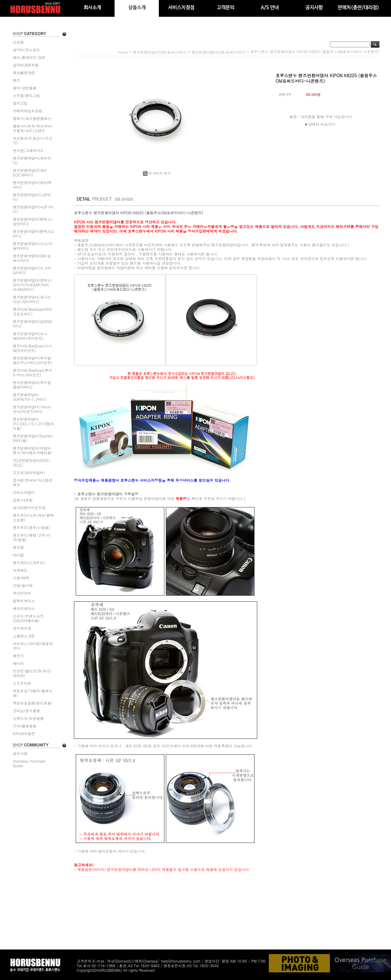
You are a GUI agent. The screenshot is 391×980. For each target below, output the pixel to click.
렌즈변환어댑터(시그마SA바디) (32, 270)
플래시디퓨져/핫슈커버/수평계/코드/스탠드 (33, 128)
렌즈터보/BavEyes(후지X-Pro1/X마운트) (33, 372)
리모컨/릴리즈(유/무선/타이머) (32, 673)
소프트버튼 (22, 683)
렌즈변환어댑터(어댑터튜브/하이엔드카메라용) (33, 450)
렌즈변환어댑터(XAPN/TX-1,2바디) (29, 397)
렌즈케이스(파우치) (29, 563)
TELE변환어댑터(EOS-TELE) (32, 463)
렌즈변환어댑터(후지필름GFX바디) (32, 385)
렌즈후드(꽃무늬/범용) (31, 527)
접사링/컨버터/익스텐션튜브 (33, 482)
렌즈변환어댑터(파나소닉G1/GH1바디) (32, 299)
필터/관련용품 (25, 88)
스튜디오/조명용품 (28, 718)
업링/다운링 (23, 500)
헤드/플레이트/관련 (29, 57)
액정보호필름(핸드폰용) (33, 703)
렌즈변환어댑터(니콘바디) (32, 197)
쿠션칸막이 (22, 593)
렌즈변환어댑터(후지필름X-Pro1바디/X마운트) (33, 360)
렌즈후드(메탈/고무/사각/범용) (32, 537)
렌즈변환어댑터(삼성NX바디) (32, 324)
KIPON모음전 (24, 733)
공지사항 (20, 753)
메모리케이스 (24, 608)
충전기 (18, 656)
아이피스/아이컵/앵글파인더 (33, 646)
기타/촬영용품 (25, 726)
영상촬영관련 (24, 73)
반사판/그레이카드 (28, 150)
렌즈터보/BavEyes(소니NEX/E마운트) (33, 348)
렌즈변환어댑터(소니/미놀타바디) (33, 246)
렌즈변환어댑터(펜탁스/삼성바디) (33, 221)
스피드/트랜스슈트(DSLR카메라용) (28, 618)
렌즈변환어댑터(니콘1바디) (33, 209)
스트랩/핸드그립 (26, 95)
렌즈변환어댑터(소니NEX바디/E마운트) (30, 336)
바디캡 (18, 555)
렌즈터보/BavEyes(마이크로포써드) (33, 311)
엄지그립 (20, 103)
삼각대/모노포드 (26, 50)
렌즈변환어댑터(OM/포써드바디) (32, 258)
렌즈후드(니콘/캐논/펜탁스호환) (33, 517)
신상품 (18, 42)
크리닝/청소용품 (26, 711)
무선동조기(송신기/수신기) (33, 140)
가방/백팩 (21, 578)
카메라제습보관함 (27, 111)
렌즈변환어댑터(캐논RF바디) (32, 185)
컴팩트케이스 (24, 601)
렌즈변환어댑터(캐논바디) (32, 160)
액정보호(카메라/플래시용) (33, 693)
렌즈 (16, 80)
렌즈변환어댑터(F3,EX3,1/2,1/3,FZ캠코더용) (33, 424)
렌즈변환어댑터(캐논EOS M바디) (30, 172)
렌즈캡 (18, 547)
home (123, 52)
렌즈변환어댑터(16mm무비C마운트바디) (32, 409)
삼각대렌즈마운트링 (29, 508)
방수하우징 (22, 628)
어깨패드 (20, 570)
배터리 (18, 663)
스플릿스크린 (24, 636)
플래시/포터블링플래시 (32, 118)
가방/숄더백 (23, 585)
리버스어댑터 (24, 492)
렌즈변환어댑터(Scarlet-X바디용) (33, 438)
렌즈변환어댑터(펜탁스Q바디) (33, 234)
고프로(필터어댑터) (29, 472)
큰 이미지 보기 (157, 173)
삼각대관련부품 (26, 65)
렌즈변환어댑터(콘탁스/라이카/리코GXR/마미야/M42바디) (33, 285)
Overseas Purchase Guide (29, 763)
